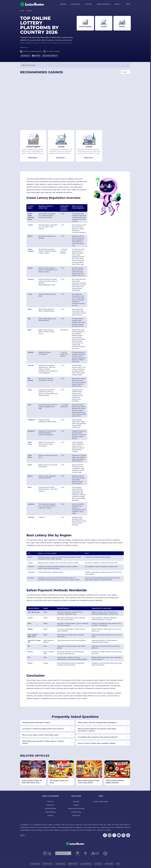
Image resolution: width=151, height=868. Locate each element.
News (128, 4)
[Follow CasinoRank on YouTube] (119, 835)
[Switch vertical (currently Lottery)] (126, 72)
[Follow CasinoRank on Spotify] (124, 835)
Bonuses (76, 801)
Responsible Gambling (76, 808)
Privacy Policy (76, 812)
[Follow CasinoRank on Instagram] (110, 835)
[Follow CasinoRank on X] (114, 835)
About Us (50, 801)
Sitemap (51, 815)
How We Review (51, 808)
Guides (117, 4)
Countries (88, 4)
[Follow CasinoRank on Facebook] (105, 835)
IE (23, 835)
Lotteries (63, 4)
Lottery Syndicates (103, 4)
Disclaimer (76, 815)
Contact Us (50, 805)
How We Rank (50, 812)
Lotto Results (75, 4)
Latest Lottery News (101, 801)
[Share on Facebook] (36, 56)
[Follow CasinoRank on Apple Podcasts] (128, 835)
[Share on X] (25, 56)
